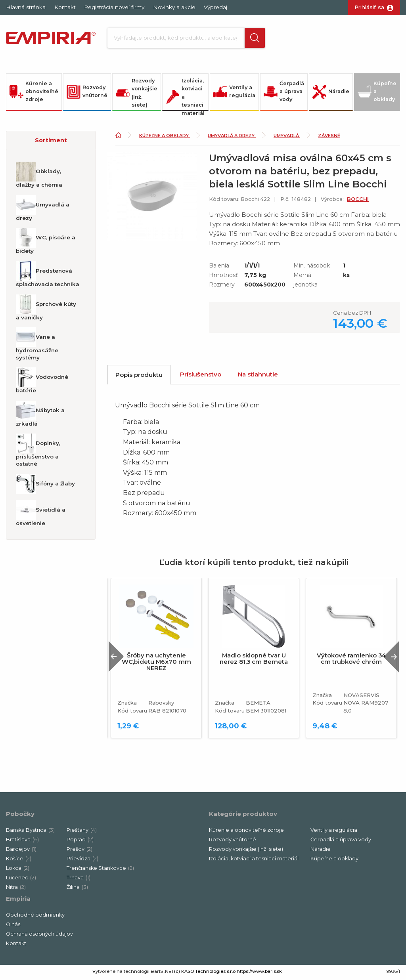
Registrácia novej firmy (114, 7)
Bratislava (22, 842)
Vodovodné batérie (42, 383)
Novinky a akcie (174, 7)
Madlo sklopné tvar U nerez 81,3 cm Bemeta (254, 661)
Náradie (331, 94)
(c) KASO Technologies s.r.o (205, 973)
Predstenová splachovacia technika (48, 276)
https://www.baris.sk (259, 973)
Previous (119, 659)
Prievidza (82, 861)
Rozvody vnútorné (87, 94)
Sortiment (51, 142)
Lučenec (21, 880)
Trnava (79, 880)
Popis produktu (139, 377)
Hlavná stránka (26, 7)
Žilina (77, 889)
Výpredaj (215, 7)
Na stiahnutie (258, 376)
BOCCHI (358, 201)
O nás (13, 926)
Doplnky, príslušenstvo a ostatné (38, 453)
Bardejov (21, 851)
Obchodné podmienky (35, 917)
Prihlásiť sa (369, 7)
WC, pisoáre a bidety (46, 243)
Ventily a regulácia (234, 94)
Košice (19, 861)
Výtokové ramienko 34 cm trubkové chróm (351, 661)
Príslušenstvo (201, 376)
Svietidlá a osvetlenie (41, 515)
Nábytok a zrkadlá (40, 416)
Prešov (79, 851)
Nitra (16, 889)
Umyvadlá (287, 138)
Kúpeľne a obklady (377, 94)
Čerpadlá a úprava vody (284, 94)
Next (390, 659)
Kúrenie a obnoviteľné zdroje (34, 94)
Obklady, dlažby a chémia (39, 177)
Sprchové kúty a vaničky (46, 309)
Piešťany (82, 832)
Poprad (80, 842)
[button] (252, 39)
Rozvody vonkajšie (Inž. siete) (137, 95)
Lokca (18, 870)
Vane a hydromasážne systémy (37, 346)
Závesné (329, 138)
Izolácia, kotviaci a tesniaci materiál (185, 96)
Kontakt (65, 7)
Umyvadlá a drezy (43, 210)
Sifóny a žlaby (45, 486)
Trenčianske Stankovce (100, 870)
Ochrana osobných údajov (39, 936)
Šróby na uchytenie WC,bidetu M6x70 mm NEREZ (156, 664)
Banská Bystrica (30, 832)
